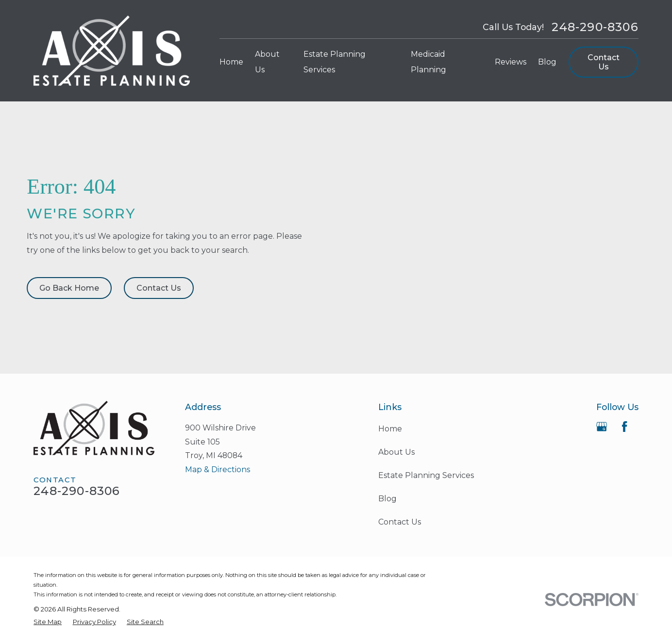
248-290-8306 (595, 27)
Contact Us (604, 62)
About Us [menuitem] (267, 62)
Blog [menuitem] (547, 62)
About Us (396, 452)
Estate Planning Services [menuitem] (335, 62)
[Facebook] (624, 427)
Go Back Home (69, 288)
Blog (387, 499)
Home (390, 429)
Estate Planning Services (426, 475)
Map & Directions (218, 469)
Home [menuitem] (231, 62)
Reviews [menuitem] (511, 62)
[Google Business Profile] (602, 427)
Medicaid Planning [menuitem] (428, 62)
